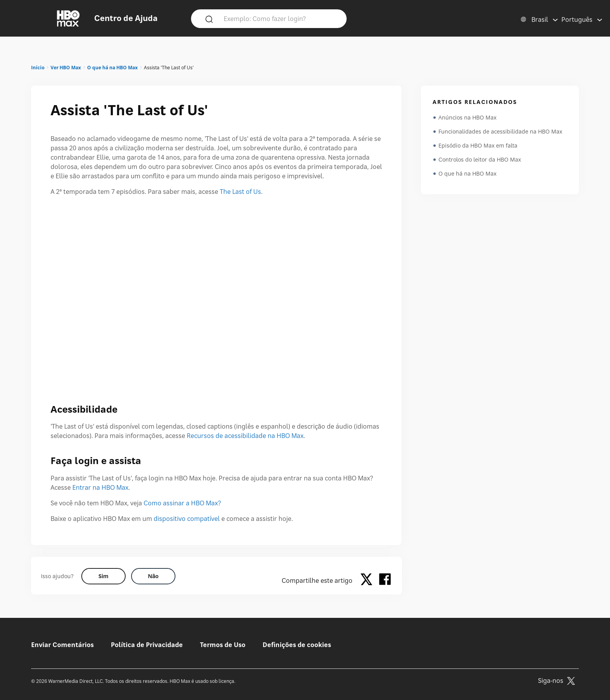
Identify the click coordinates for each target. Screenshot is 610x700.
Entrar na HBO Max (100, 487)
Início (38, 68)
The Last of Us (240, 192)
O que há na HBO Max (112, 68)
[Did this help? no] (153, 576)
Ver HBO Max (66, 68)
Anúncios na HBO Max (467, 117)
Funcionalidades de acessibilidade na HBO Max (500, 131)
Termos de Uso (223, 645)
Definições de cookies (297, 645)
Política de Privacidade (147, 645)
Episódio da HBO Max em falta (478, 145)
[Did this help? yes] (103, 576)
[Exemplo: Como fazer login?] (280, 18)
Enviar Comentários (62, 645)
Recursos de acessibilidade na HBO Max (245, 436)
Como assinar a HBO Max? (182, 503)
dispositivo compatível (187, 519)
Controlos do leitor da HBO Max (480, 159)
